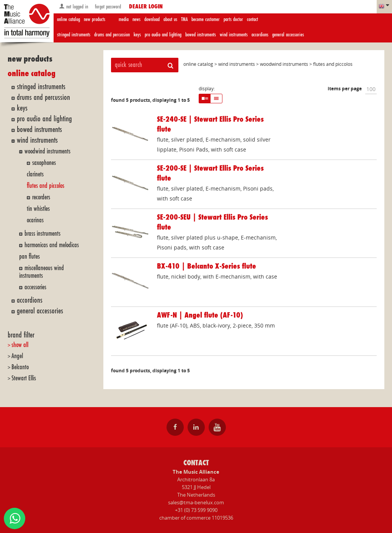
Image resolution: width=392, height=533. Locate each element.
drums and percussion (112, 35)
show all (20, 345)
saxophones (44, 163)
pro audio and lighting (163, 35)
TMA (184, 19)
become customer (206, 19)
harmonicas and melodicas (52, 245)
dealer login (146, 7)
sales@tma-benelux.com (196, 502)
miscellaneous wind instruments (42, 272)
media (124, 19)
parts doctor (233, 19)
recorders (41, 197)
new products (95, 19)
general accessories (288, 35)
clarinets (35, 174)
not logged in (73, 6)
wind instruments (234, 35)
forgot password (107, 7)
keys (137, 35)
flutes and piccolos (46, 186)
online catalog (69, 19)
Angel (17, 356)
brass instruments (42, 234)
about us (170, 19)
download (152, 19)
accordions (260, 35)
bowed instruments (201, 35)
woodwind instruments (47, 151)
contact (252, 19)
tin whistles (38, 209)
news (136, 19)
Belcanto (20, 367)
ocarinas (35, 220)
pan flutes (29, 257)
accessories (35, 287)
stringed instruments (74, 35)
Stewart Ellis (24, 378)
